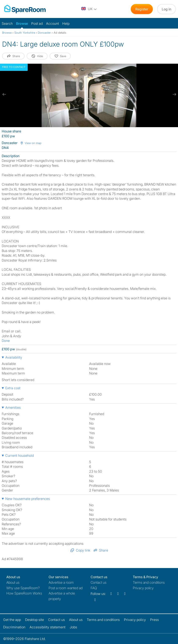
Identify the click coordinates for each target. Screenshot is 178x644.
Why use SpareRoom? (23, 588)
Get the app (12, 620)
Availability (14, 357)
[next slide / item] (174, 94)
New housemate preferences (28, 499)
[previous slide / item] (4, 94)
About (13, 582)
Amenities (13, 407)
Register (142, 9)
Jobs (73, 627)
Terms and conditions (149, 582)
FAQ (94, 588)
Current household (20, 455)
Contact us (99, 582)
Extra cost (13, 388)
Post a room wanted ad (66, 588)
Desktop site (35, 620)
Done (6, 341)
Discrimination (14, 627)
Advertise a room (61, 582)
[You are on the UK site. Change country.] (89, 9)
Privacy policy (143, 588)
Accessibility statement (48, 627)
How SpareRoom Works (24, 593)
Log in (166, 9)
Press (154, 620)
